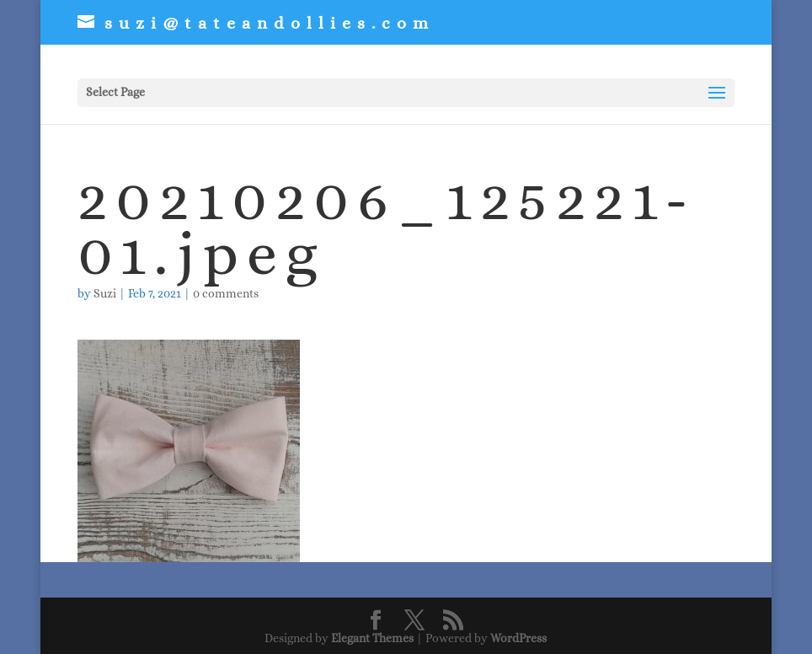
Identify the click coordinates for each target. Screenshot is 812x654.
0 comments (226, 293)
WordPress (518, 638)
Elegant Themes (372, 638)
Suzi (105, 293)
